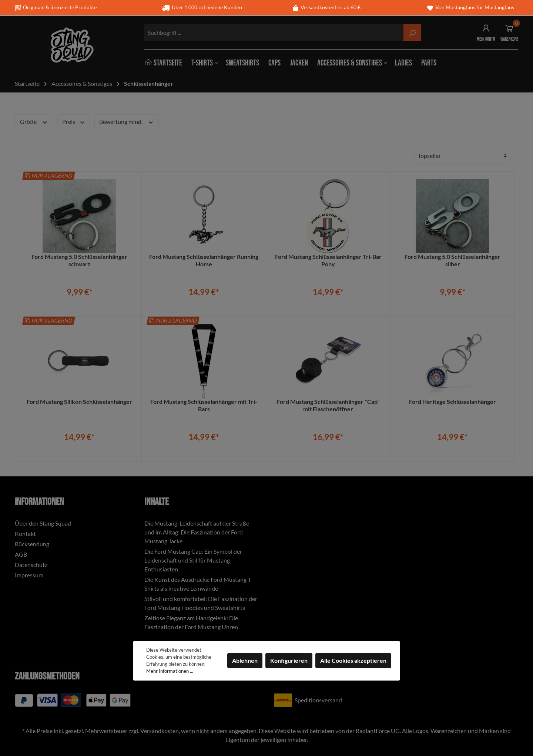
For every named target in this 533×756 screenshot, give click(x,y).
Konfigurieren (289, 660)
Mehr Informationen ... (170, 671)
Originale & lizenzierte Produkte (56, 7)
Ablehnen (245, 660)
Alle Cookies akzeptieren (353, 660)
